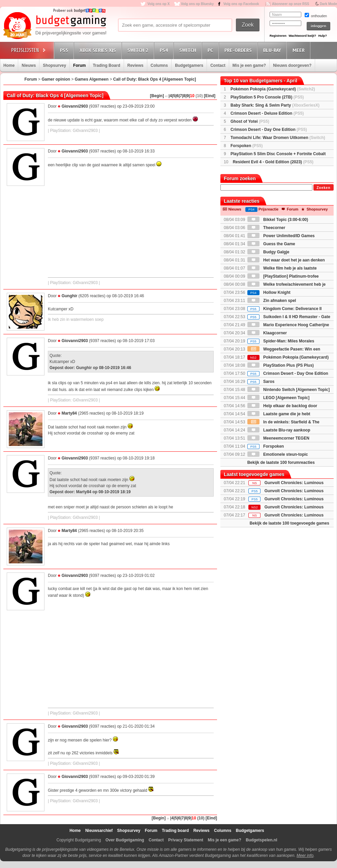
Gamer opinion (56, 79)
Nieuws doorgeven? (292, 65)
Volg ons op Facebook (241, 4)
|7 (180, 96)
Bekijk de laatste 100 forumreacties (281, 463)
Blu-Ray (273, 50)
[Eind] (210, 96)
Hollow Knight (269, 292)
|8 (184, 96)
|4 (170, 96)
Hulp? (323, 36)
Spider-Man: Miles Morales (281, 341)
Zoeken (323, 188)
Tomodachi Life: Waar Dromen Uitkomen (278, 138)
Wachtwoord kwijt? (302, 36)
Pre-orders (239, 50)
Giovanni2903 (75, 106)
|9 (187, 96)
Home (9, 65)
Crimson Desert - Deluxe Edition (267, 113)
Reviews (135, 65)
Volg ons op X (158, 4)
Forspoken (247, 146)
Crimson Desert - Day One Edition (269, 130)
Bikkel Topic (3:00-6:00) (278, 220)
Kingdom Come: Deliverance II (285, 309)
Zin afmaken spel (272, 301)
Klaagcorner (267, 333)
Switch (189, 50)
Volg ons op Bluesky (197, 4)
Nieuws (29, 65)
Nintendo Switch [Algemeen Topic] (288, 390)
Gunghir (70, 296)
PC (211, 50)
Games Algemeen (92, 79)
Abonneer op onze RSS (291, 4)
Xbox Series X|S (99, 50)
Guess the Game (271, 244)
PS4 (165, 50)
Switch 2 (139, 50)
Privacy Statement (186, 840)
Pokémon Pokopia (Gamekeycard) (273, 89)
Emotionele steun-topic (278, 454)
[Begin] (157, 96)
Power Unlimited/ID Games (281, 236)
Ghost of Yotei (250, 121)
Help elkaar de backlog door (282, 406)
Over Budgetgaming (125, 840)
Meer (300, 50)
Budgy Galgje (268, 252)
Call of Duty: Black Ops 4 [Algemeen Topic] (155, 79)
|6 (177, 96)
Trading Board (106, 65)
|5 (174, 96)
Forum (79, 65)
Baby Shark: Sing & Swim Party (275, 105)
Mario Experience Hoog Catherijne (288, 325)
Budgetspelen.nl (261, 840)
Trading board (175, 831)
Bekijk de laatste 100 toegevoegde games (289, 523)
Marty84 (69, 413)
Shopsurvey (54, 65)
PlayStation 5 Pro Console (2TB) (267, 97)
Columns (159, 65)
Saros (261, 382)
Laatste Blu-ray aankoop (279, 430)
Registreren (278, 36)
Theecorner (266, 228)
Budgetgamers (189, 65)
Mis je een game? (249, 65)
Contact (218, 65)
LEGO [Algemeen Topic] (278, 398)
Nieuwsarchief (99, 831)
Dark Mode (328, 4)
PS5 (65, 50)
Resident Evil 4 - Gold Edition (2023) (273, 162)
